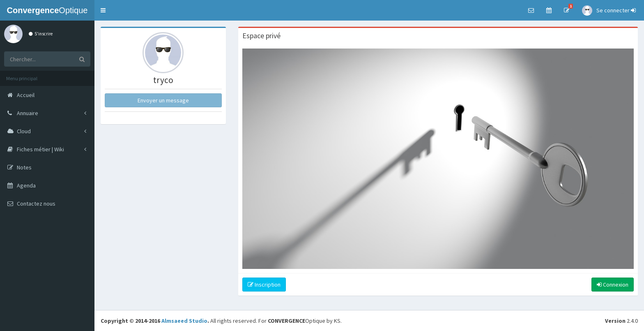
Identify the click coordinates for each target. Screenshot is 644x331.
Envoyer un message (163, 100)
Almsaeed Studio (184, 321)
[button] (103, 10)
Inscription (264, 285)
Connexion (613, 285)
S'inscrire (41, 34)
